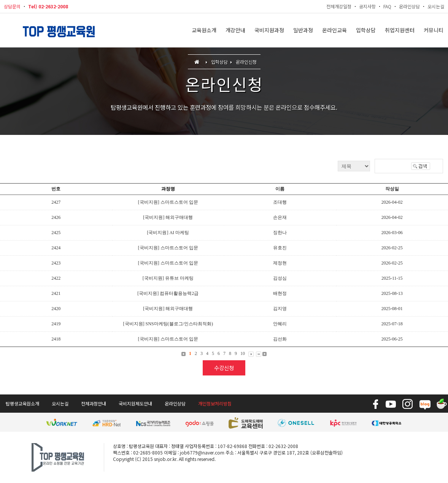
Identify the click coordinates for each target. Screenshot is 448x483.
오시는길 (436, 6)
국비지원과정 (269, 30)
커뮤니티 (434, 30)
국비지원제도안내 (135, 403)
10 (243, 353)
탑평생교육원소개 (22, 403)
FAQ (387, 6)
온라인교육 (334, 30)
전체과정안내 (94, 403)
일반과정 (303, 30)
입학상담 (366, 30)
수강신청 (224, 368)
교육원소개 (204, 30)
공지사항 (367, 6)
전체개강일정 (339, 6)
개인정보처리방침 (215, 403)
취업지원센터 (400, 30)
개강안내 (235, 30)
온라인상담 (409, 6)
